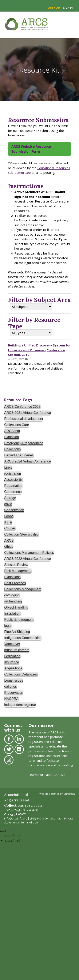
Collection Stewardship (21, 534)
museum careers (17, 650)
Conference (13, 492)
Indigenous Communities (23, 638)
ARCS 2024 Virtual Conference (27, 461)
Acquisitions (13, 668)
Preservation (14, 693)
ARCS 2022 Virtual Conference (27, 559)
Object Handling (16, 607)
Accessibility (13, 480)
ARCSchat (12, 431)
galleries (11, 687)
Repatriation (13, 486)
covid (8, 504)
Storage (10, 498)
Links (8, 467)
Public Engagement (19, 620)
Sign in (68, 8)
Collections (12, 449)
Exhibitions (12, 577)
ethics (9, 547)
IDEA (8, 522)
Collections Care (17, 425)
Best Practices (15, 583)
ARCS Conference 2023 (22, 407)
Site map (56, 818)
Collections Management (23, 589)
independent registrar (20, 705)
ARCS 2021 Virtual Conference (27, 413)
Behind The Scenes (19, 455)
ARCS (9, 540)
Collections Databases (21, 674)
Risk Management (18, 571)
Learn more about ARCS (46, 775)
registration (13, 474)
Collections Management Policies (29, 553)
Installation (12, 613)
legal (8, 626)
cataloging (12, 595)
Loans (9, 516)
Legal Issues (14, 680)
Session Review (16, 565)
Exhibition (11, 437)
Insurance (12, 662)
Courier (10, 528)
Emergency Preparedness (24, 443)
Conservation (14, 510)
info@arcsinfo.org (16, 818)
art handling (13, 601)
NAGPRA (11, 699)
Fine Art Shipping (17, 632)
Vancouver (12, 644)
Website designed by (57, 794)
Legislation (12, 656)
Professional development (24, 419)
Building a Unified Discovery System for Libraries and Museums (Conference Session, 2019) (39, 350)
